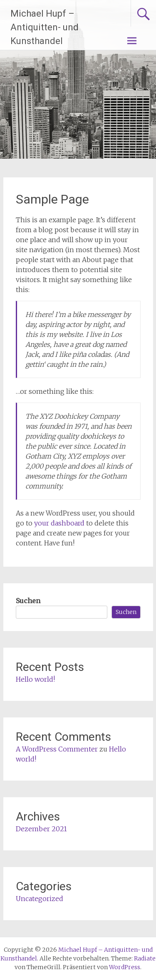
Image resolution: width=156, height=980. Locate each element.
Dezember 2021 (41, 829)
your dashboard (59, 523)
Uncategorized (40, 899)
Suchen (28, 601)
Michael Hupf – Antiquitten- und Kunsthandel (45, 27)
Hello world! (35, 679)
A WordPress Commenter (57, 749)
